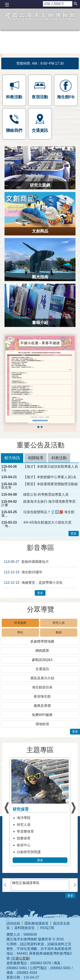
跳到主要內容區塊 (2, 2)
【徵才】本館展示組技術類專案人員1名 (40, 468)
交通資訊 (42, 669)
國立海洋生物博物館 (40, 23)
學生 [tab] (20, 632)
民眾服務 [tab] (20, 623)
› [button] (7, 808)
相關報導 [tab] (36, 458)
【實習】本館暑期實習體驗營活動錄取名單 (40, 486)
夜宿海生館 (42, 696)
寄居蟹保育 (25, 831)
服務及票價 (42, 706)
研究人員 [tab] (59, 623)
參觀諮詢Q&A (42, 660)
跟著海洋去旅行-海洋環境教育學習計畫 (38, 503)
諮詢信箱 (13, 923)
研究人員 (24, 825)
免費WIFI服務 (42, 715)
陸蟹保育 (24, 838)
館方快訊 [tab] (12, 458)
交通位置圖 (20, 958)
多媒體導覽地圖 (42, 641)
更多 (74, 533)
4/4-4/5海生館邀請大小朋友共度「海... (36, 524)
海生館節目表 (42, 687)
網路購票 (42, 651)
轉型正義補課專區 (26, 883)
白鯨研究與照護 (29, 852)
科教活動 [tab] (59, 458)
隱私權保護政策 (36, 923)
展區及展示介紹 (42, 678)
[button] (76, 4)
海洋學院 (24, 818)
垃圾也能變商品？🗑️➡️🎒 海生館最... (38, 514)
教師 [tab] (59, 632)
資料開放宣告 (25, 928)
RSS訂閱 (47, 928)
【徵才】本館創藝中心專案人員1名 (50, 477)
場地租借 (42, 724)
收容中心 (24, 845)
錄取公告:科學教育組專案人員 (46, 495)
